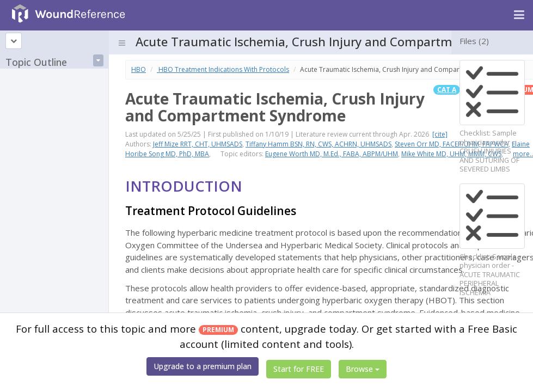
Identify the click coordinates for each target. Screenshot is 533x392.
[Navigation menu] (519, 15)
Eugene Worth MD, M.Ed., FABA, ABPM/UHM (332, 154)
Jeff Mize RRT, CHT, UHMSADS (198, 144)
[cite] (440, 134)
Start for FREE (299, 369)
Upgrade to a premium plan (203, 366)
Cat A (447, 90)
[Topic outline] (14, 41)
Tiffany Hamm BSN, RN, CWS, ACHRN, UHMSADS (318, 144)
